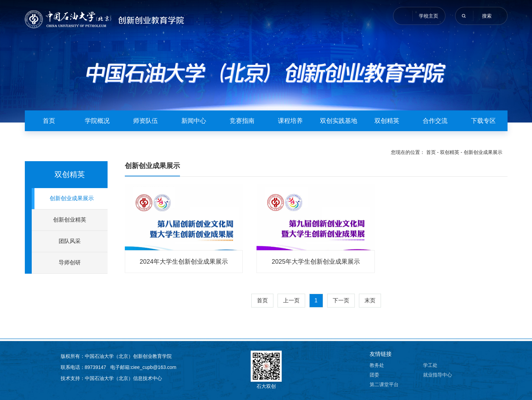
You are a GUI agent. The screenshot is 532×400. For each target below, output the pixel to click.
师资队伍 (145, 121)
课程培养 (290, 121)
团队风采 (70, 241)
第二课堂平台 (384, 384)
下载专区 (483, 121)
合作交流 (435, 121)
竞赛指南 (242, 121)
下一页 (341, 300)
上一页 (291, 300)
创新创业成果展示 (483, 152)
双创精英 (387, 121)
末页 (370, 300)
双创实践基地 (339, 121)
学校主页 (429, 16)
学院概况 (97, 121)
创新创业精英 (70, 220)
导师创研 (70, 262)
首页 (49, 121)
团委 (374, 375)
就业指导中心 (438, 375)
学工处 (430, 365)
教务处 (377, 365)
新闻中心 (194, 121)
